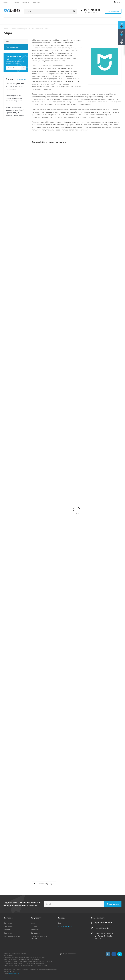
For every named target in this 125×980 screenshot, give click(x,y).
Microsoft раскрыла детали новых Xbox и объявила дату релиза (15, 98)
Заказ (33, 923)
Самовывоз (8, 926)
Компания (8, 918)
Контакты (8, 923)
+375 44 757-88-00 (92, 10)
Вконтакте (108, 954)
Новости (7, 930)
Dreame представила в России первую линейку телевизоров (16, 86)
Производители (65, 926)
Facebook (114, 954)
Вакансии (8, 933)
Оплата (34, 926)
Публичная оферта (12, 936)
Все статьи (21, 79)
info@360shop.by (102, 928)
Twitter (120, 954)
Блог (60, 923)
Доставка (35, 930)
